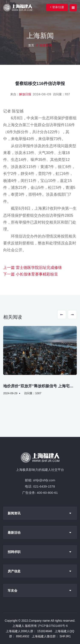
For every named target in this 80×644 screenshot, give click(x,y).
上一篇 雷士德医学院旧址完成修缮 (33, 268)
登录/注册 (57, 7)
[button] (62, 315)
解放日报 (25, 94)
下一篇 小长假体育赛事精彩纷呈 (31, 274)
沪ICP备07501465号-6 (53, 626)
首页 (31, 45)
